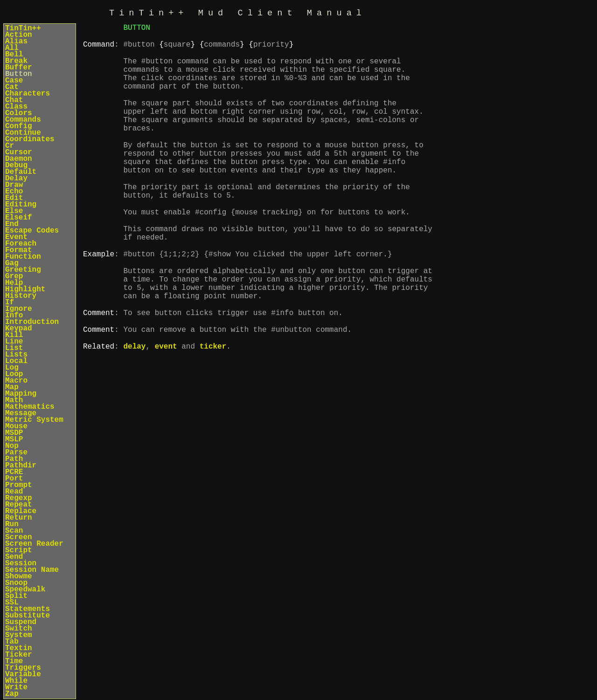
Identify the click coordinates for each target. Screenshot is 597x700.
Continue (23, 133)
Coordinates (30, 139)
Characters (28, 94)
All (12, 48)
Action (19, 35)
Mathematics (30, 407)
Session (21, 563)
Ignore (19, 309)
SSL (12, 603)
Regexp (19, 498)
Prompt (19, 485)
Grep (14, 276)
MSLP (14, 439)
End (12, 224)
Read (14, 492)
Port (14, 479)
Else (14, 211)
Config (19, 126)
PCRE (14, 472)
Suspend (21, 622)
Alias (16, 41)
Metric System (34, 420)
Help (14, 283)
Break (16, 61)
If (10, 302)
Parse (16, 453)
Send (14, 557)
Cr (10, 146)
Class (16, 107)
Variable (23, 674)
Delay (16, 178)
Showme (19, 576)
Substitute (28, 616)
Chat (14, 100)
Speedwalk (25, 590)
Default (21, 172)
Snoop (16, 583)
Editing (21, 205)
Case (14, 81)
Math (14, 400)
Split (16, 596)
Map (12, 387)
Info (14, 316)
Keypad (19, 329)
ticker (213, 419)
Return (19, 518)
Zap (12, 694)
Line (14, 342)
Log (12, 368)
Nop (12, 446)
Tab (12, 642)
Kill (14, 335)
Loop (14, 374)
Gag (12, 263)
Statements (28, 609)
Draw (14, 185)
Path (14, 459)
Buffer (19, 68)
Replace (21, 511)
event (166, 419)
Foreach (21, 244)
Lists (16, 355)
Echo (14, 192)
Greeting (23, 270)
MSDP (14, 433)
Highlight (25, 289)
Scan (14, 531)
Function (23, 257)
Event (16, 237)
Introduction (32, 322)
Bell (14, 55)
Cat (12, 87)
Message (21, 413)
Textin (19, 648)
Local (16, 361)
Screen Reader (34, 544)
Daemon (19, 159)
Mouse (16, 426)
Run (12, 524)
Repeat (19, 505)
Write (16, 687)
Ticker (19, 655)
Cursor (19, 152)
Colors (19, 113)
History (21, 296)
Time (14, 661)
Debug (16, 165)
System (19, 635)
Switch (19, 629)
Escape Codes (32, 231)
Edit (14, 198)
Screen (19, 537)
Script (19, 550)
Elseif (19, 218)
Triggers (23, 668)
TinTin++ (23, 28)
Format (19, 250)
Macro (16, 381)
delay (134, 419)
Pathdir (21, 466)
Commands (23, 120)
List (14, 348)
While (16, 681)
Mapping (21, 394)
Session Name (32, 570)
